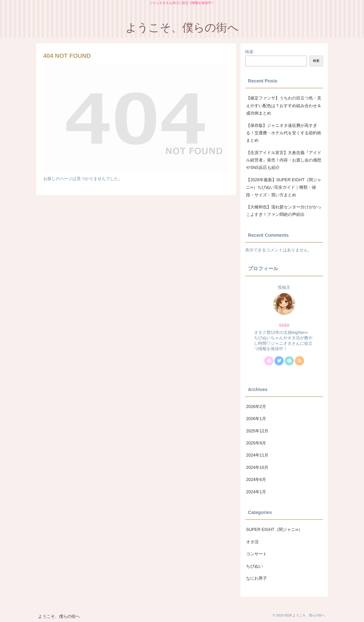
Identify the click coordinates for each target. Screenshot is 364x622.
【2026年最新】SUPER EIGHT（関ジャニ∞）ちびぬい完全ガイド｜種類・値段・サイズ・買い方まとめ (284, 187)
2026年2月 (256, 407)
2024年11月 (257, 455)
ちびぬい (254, 566)
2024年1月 (256, 492)
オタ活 (252, 542)
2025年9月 (256, 443)
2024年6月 (256, 480)
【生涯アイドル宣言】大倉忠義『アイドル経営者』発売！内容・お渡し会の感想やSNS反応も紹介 (284, 160)
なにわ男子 (257, 578)
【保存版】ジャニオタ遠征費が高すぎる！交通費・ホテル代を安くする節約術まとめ (284, 133)
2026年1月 (256, 419)
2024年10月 (257, 467)
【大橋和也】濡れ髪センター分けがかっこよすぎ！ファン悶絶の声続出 (284, 211)
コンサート (257, 554)
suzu (284, 325)
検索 (249, 52)
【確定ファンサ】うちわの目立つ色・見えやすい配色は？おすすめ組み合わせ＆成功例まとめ (284, 106)
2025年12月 (257, 431)
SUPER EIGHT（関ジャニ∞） (274, 530)
